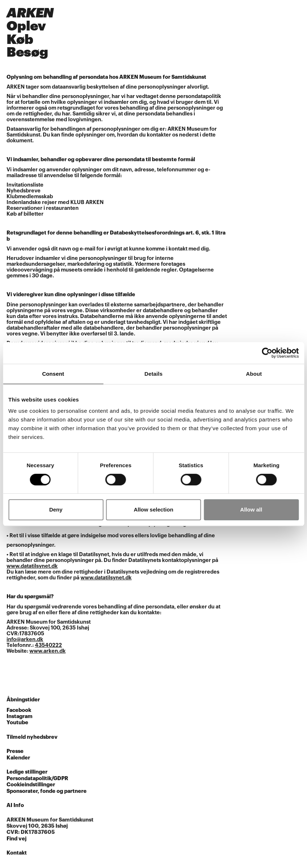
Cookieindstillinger (31, 785)
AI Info (15, 805)
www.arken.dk (47, 651)
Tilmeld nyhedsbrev (32, 737)
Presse (15, 751)
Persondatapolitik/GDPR (37, 779)
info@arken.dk (25, 639)
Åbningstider (23, 700)
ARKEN (30, 13)
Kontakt (17, 853)
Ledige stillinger (27, 772)
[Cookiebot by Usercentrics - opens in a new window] (267, 353)
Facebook (19, 710)
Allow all (251, 510)
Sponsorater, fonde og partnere (47, 791)
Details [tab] (154, 374)
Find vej (16, 839)
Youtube (17, 723)
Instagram (20, 716)
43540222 (48, 645)
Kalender (18, 758)
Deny (56, 510)
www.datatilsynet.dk (32, 566)
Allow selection (153, 510)
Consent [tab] (53, 374)
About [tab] (254, 374)
